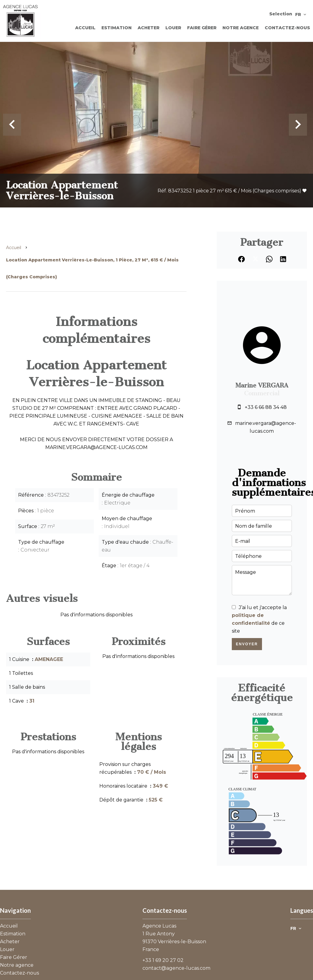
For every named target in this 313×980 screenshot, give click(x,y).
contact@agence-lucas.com (176, 968)
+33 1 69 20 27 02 (163, 960)
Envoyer (247, 644)
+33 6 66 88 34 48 (266, 407)
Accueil (14, 248)
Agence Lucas (159, 926)
